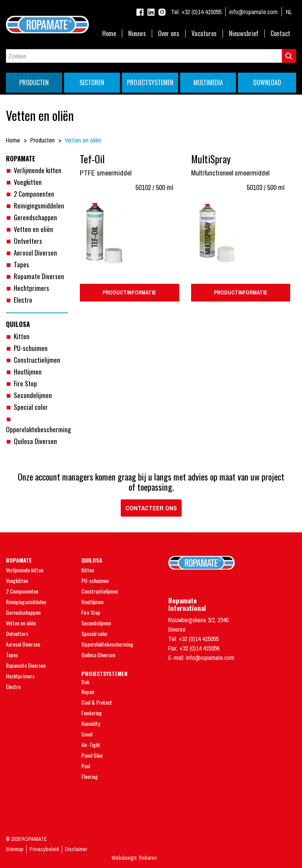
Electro (23, 300)
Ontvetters (28, 241)
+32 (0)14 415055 (196, 12)
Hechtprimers (31, 288)
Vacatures (204, 34)
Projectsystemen (150, 82)
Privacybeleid (44, 849)
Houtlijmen (28, 372)
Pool (86, 766)
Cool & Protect (97, 702)
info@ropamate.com (253, 12)
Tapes (21, 264)
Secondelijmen (33, 395)
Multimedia (208, 82)
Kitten (22, 336)
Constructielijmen (37, 360)
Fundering (92, 713)
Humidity (91, 723)
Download (267, 82)
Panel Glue (92, 755)
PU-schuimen (31, 348)
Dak (85, 682)
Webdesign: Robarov (134, 858)
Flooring (90, 776)
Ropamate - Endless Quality (151, 25)
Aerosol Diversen (35, 253)
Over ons (169, 34)
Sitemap (15, 849)
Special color (31, 407)
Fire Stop (25, 383)
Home (109, 34)
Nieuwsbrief (244, 34)
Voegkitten (28, 182)
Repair (88, 692)
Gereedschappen (35, 217)
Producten (34, 82)
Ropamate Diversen (39, 276)
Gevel (87, 734)
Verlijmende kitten (38, 170)
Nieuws (137, 34)
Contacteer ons (151, 508)
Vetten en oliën (33, 229)
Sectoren (92, 82)
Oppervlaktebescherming (107, 644)
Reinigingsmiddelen (39, 206)
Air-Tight (91, 745)
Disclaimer (76, 849)
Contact (280, 34)
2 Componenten (34, 194)
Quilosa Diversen (35, 441)
